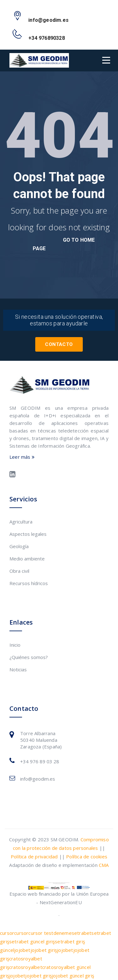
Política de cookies (87, 856)
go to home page (64, 244)
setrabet (82, 933)
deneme (63, 933)
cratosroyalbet (26, 967)
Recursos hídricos (29, 583)
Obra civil (19, 571)
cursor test (41, 933)
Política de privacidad (34, 856)
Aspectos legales (28, 534)
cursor (7, 933)
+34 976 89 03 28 (40, 761)
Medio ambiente (27, 559)
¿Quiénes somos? (29, 657)
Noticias (18, 669)
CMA (104, 865)
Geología (19, 546)
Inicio (15, 645)
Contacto (59, 344)
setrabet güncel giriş (32, 941)
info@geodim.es (38, 779)
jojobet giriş (44, 950)
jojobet (22, 950)
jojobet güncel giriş (73, 976)
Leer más (22, 457)
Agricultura (21, 522)
